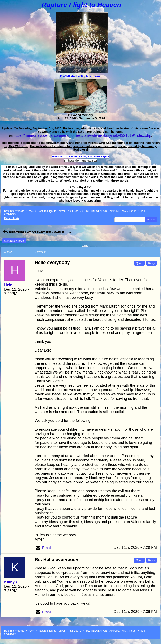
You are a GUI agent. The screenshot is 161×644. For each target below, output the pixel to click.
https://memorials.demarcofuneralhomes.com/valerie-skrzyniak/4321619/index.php (82, 135)
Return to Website (14, 211)
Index (31, 211)
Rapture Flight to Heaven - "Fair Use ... (59, 211)
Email (47, 548)
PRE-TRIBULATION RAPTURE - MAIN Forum (110, 211)
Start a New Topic (14, 241)
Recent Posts (12, 218)
